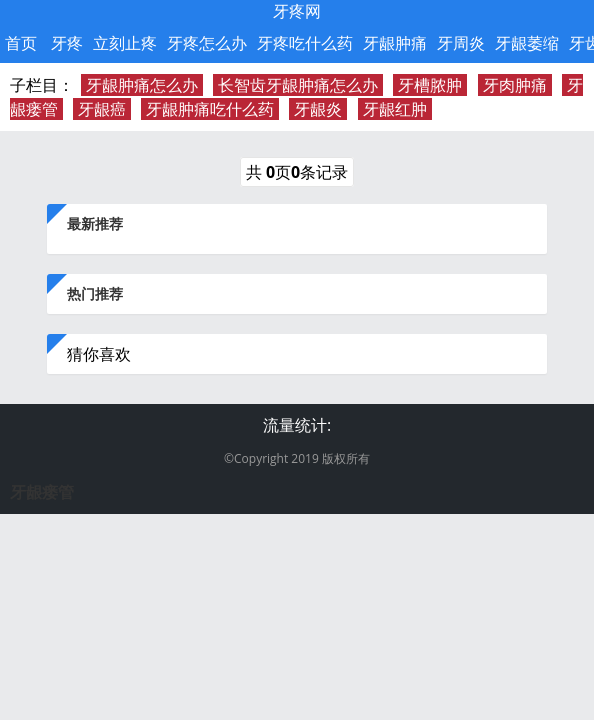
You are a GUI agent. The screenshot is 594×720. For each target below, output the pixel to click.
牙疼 (67, 43)
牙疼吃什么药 (305, 43)
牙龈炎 (318, 109)
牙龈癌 (102, 109)
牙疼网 (297, 11)
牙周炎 (461, 43)
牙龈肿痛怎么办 (142, 85)
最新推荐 (95, 223)
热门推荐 (95, 293)
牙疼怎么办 (207, 43)
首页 (21, 43)
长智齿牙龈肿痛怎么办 (298, 85)
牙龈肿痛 (395, 43)
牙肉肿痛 (515, 85)
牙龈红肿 (395, 109)
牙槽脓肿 (430, 85)
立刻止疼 (125, 43)
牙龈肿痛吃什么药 (210, 109)
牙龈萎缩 (527, 43)
